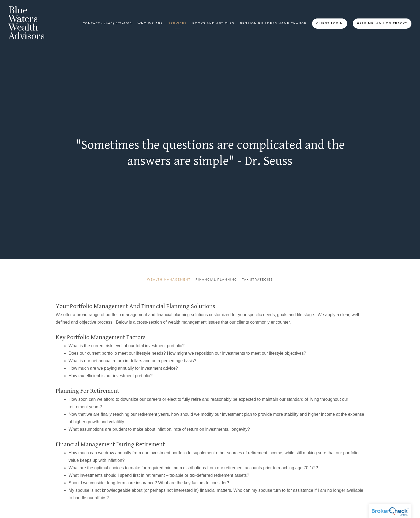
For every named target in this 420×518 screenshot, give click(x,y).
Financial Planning (216, 280)
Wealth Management (168, 280)
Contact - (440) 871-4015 (107, 23)
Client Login (330, 23)
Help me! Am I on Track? (382, 23)
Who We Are (150, 23)
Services (178, 23)
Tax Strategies (258, 280)
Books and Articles (213, 23)
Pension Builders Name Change (273, 23)
